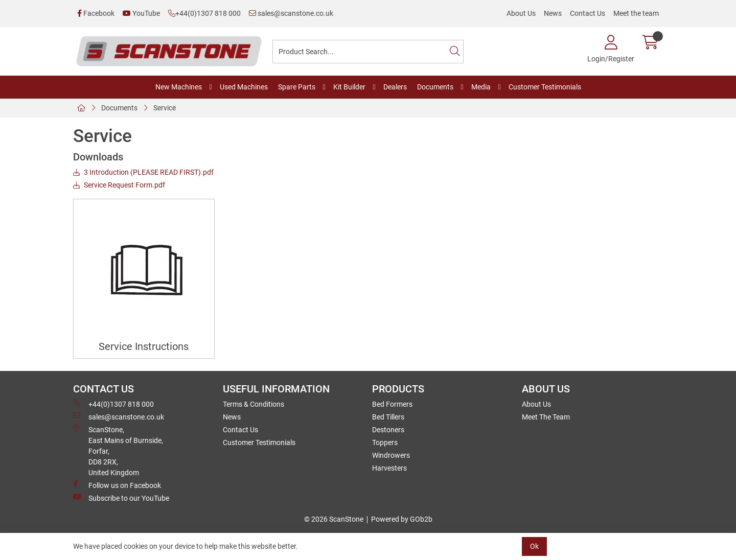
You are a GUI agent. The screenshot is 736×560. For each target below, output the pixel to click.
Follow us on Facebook (117, 485)
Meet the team (636, 13)
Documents (435, 87)
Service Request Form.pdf (119, 185)
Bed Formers (392, 404)
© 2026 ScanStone (334, 519)
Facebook (96, 13)
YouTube (141, 13)
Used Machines (244, 87)
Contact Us (588, 13)
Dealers (395, 87)
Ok (534, 546)
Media (481, 87)
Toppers (385, 442)
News (553, 13)
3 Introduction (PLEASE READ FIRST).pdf (143, 172)
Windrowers (391, 455)
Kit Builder (349, 87)
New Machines (179, 87)
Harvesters (389, 468)
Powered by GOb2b (402, 519)
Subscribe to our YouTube (121, 498)
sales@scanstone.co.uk (291, 13)
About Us (521, 13)
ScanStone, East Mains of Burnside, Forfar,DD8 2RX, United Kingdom (118, 451)
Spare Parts (297, 87)
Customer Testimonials (545, 87)
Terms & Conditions (254, 404)
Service (165, 108)
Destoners (388, 430)
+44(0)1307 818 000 (204, 13)
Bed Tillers (388, 417)
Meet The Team (546, 417)
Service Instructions (144, 347)
